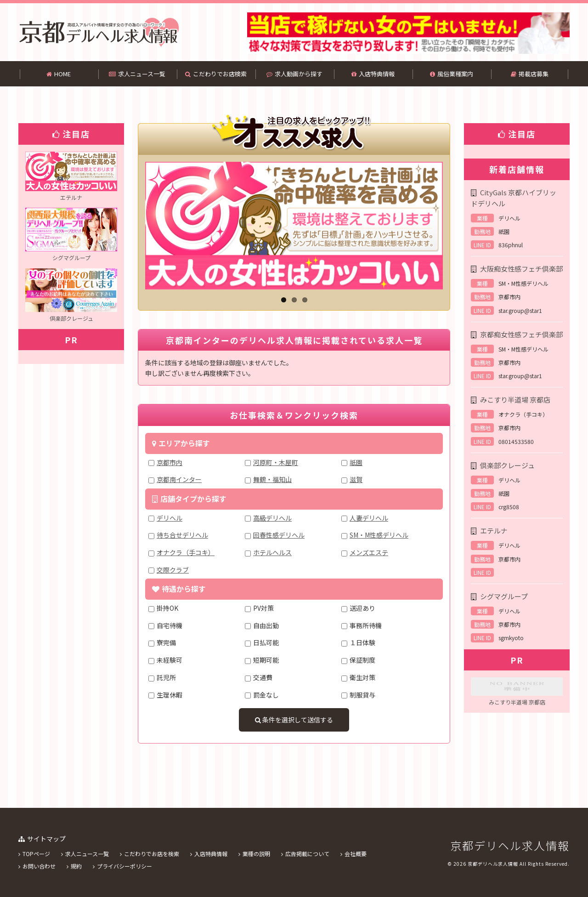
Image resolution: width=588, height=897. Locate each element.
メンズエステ (369, 552)
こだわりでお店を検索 (152, 854)
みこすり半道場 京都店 (515, 400)
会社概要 (356, 854)
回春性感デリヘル (279, 535)
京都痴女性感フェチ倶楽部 (521, 334)
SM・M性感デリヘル (379, 535)
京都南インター (179, 479)
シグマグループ (504, 596)
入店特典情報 (373, 74)
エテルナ (494, 531)
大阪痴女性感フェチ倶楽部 (521, 269)
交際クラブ (173, 570)
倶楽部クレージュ (507, 465)
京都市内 (170, 462)
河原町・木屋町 (276, 462)
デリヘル (170, 518)
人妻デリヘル (369, 518)
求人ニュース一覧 (137, 74)
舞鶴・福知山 (272, 479)
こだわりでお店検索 (216, 74)
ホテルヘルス (272, 552)
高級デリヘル (272, 518)
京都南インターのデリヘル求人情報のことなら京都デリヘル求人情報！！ (99, 32)
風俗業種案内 (452, 74)
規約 (76, 866)
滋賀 (356, 479)
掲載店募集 (530, 74)
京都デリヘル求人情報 (510, 845)
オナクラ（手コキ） (186, 552)
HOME (59, 74)
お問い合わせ (39, 866)
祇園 (356, 462)
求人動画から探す (294, 74)
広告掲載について (307, 854)
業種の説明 (256, 854)
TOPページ (36, 854)
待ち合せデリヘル (182, 535)
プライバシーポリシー (124, 866)
